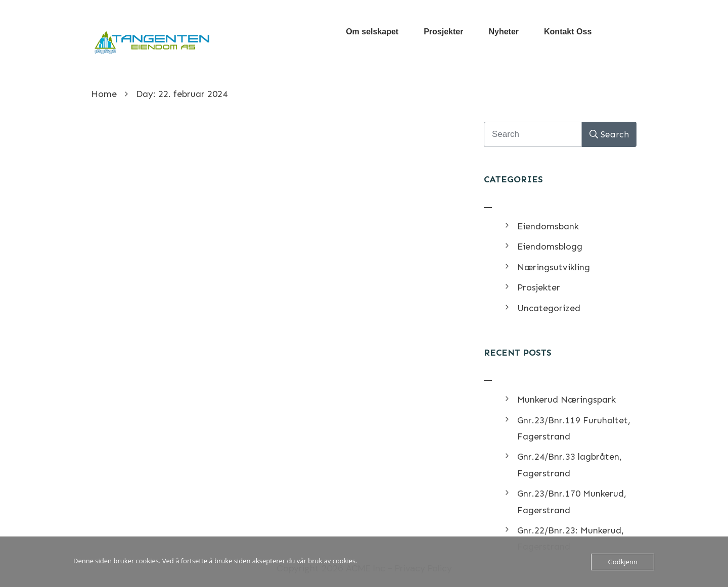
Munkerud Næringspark (566, 400)
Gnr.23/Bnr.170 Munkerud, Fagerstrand (572, 502)
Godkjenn (623, 562)
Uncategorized (549, 308)
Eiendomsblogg (550, 247)
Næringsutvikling (554, 267)
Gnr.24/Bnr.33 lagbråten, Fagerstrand (570, 465)
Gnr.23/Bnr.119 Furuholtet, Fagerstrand (574, 428)
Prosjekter (539, 287)
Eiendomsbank (548, 226)
